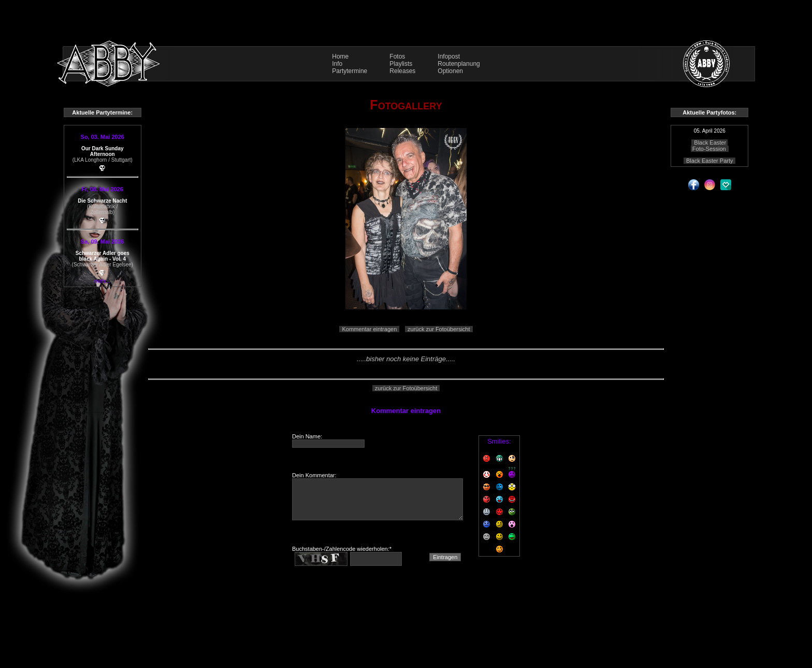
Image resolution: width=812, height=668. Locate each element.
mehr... (102, 281)
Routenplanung (459, 64)
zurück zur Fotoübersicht (439, 329)
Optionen (450, 71)
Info (337, 64)
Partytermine (350, 71)
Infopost (449, 56)
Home (340, 56)
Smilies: (499, 441)
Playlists (401, 64)
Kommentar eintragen (369, 329)
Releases (402, 71)
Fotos (397, 56)
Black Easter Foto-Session (709, 146)
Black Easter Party (709, 161)
